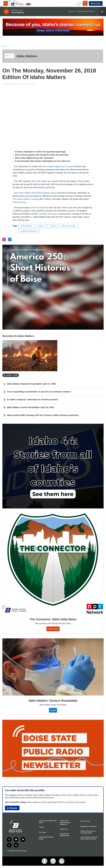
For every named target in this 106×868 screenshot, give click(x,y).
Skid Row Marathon (39, 208)
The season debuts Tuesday (26, 199)
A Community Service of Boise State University (89, 838)
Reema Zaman (19, 202)
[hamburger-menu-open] (6, 3)
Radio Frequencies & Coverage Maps (88, 832)
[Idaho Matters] (9, 56)
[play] (6, 12)
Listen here (53, 629)
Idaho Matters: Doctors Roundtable (53, 701)
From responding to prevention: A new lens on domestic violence (39, 392)
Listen (53, 710)
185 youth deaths (39, 181)
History (42, 827)
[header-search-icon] (85, 3)
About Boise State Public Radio (48, 822)
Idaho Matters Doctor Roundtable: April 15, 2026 (30, 407)
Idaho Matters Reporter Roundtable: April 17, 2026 (31, 384)
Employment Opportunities (65, 835)
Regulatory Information (89, 826)
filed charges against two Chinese (58, 166)
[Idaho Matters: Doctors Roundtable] (53, 667)
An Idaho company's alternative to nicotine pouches (32, 400)
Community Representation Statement (65, 823)
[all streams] (103, 12)
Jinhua (53, 226)
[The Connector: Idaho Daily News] (53, 564)
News (5, 46)
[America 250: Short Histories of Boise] (53, 287)
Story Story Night (22, 193)
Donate (97, 4)
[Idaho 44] (53, 466)
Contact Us (64, 829)
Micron (41, 226)
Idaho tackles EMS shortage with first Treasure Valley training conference (43, 415)
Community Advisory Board (47, 838)
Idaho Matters (27, 56)
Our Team (43, 832)
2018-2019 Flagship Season (45, 193)
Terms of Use (85, 821)
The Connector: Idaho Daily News (53, 619)
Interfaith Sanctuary (48, 214)
